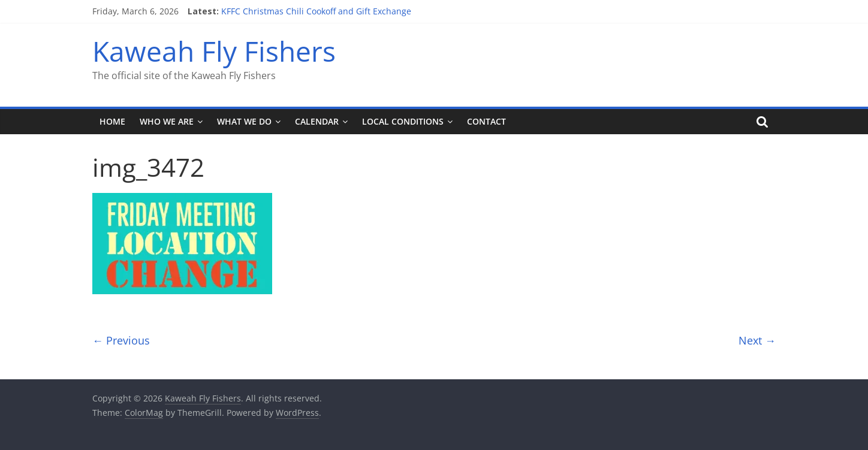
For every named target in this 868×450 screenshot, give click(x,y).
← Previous (121, 340)
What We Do (244, 121)
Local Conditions (403, 121)
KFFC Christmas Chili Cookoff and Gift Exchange (316, 11)
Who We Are (167, 121)
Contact (486, 121)
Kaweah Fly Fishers (214, 51)
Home (112, 121)
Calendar (317, 121)
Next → (757, 340)
